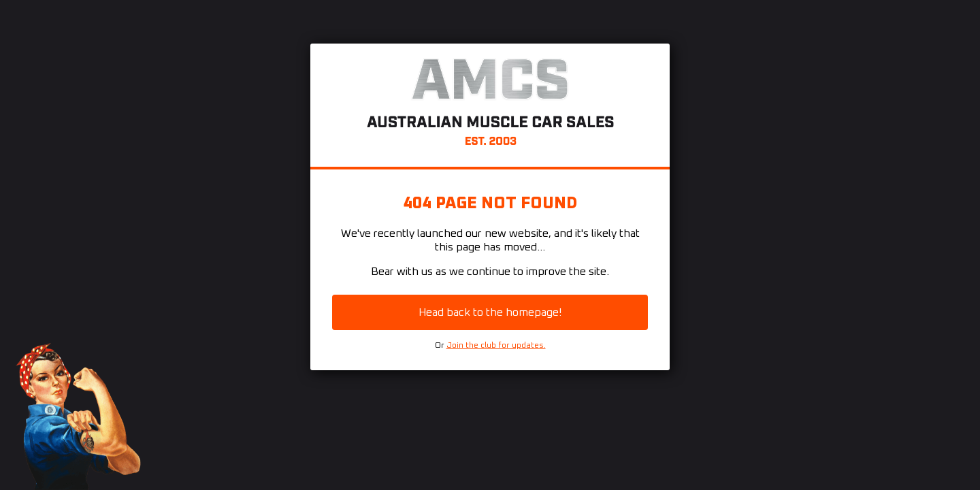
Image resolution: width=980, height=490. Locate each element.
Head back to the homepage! (490, 312)
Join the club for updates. (496, 346)
